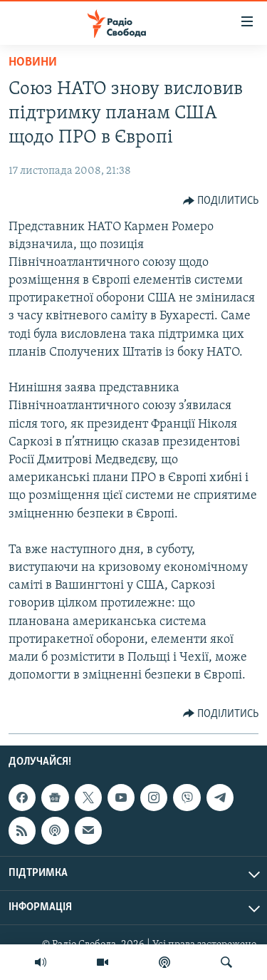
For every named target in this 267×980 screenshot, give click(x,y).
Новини (33, 62)
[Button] (221, 201)
